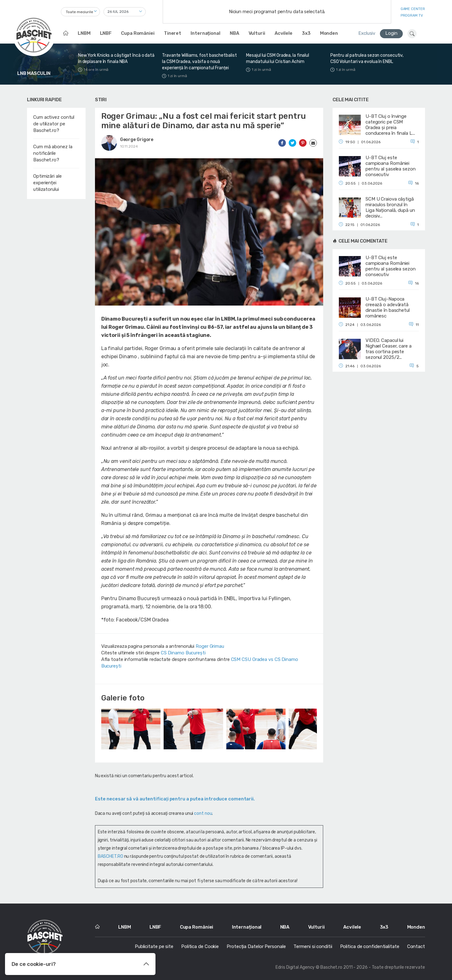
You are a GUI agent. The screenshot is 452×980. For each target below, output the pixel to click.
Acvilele (284, 33)
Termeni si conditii (313, 946)
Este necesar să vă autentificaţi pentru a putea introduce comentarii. (175, 799)
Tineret (173, 33)
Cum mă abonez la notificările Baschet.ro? (53, 153)
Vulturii (257, 33)
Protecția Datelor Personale (256, 946)
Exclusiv (367, 33)
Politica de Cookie (200, 946)
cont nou (203, 813)
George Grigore (137, 140)
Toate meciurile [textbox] (79, 12)
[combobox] (80, 12)
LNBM (84, 33)
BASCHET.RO (110, 856)
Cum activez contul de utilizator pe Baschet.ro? (54, 124)
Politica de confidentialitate (370, 946)
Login (391, 33)
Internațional (205, 33)
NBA (234, 33)
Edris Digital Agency (295, 967)
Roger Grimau (210, 646)
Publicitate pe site (154, 946)
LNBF (106, 33)
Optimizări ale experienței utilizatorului (47, 183)
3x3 (306, 33)
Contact (416, 946)
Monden (329, 33)
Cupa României (138, 33)
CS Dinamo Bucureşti (183, 653)
